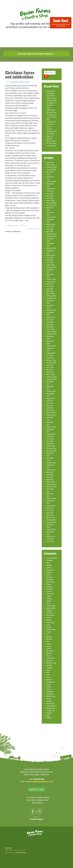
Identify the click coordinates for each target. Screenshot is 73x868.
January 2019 (51, 360)
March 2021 (50, 293)
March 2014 (50, 518)
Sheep (49, 689)
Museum (49, 661)
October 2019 (51, 346)
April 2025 (50, 198)
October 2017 (51, 391)
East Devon (50, 615)
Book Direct (50, 582)
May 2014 (50, 513)
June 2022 (50, 258)
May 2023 (50, 229)
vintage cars (51, 711)
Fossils (49, 632)
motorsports (50, 658)
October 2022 (51, 248)
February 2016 (51, 448)
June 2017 (50, 403)
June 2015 (50, 475)
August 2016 (51, 434)
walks (48, 715)
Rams (48, 677)
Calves (49, 584)
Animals (49, 565)
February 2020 (51, 332)
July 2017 (50, 401)
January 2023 (51, 236)
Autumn (49, 572)
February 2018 (51, 377)
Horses (49, 644)
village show (51, 708)
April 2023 (50, 232)
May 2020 (50, 324)
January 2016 (51, 451)
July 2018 (50, 365)
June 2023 (50, 227)
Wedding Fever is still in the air (18, 226)
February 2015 (51, 484)
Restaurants (51, 682)
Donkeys (49, 613)
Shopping (50, 694)
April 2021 (50, 291)
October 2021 (51, 279)
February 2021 (51, 296)
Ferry (48, 625)
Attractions (50, 570)
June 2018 (50, 367)
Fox (48, 634)
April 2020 (50, 327)
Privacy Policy (21, 853)
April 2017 (50, 408)
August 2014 (51, 506)
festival (49, 627)
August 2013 (51, 537)
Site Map (8, 848)
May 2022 (50, 260)
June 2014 (50, 510)
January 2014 (51, 522)
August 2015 (51, 470)
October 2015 (51, 463)
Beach (49, 575)
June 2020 (50, 322)
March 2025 (50, 201)
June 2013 (50, 541)
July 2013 (50, 539)
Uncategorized (16, 232)
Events (49, 618)
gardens (49, 637)
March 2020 (50, 329)
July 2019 (50, 355)
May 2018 (50, 370)
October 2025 (51, 181)
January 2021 (51, 298)
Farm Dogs (50, 622)
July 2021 (50, 284)
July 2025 (50, 191)
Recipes (49, 680)
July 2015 (50, 472)
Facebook (33, 819)
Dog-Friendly (51, 606)
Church (49, 591)
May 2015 (50, 477)
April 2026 (50, 162)
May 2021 (50, 289)
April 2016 (50, 444)
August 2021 (51, 282)
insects (49, 646)
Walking (49, 713)
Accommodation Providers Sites (52, 560)
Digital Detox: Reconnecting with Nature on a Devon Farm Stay (51, 115)
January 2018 (51, 379)
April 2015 (50, 479)
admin (28, 82)
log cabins (50, 651)
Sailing (49, 687)
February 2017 (51, 413)
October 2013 (51, 529)
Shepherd (50, 692)
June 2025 (50, 193)
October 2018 (51, 363)
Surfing (49, 701)
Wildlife (49, 718)
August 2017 (51, 398)
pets (48, 672)
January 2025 (51, 205)
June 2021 (50, 286)
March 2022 (50, 265)
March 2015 (50, 482)
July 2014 (50, 508)
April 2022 (50, 263)
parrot (48, 670)
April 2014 (50, 515)
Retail (48, 684)
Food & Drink (51, 630)
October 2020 (51, 310)
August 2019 (51, 353)
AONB (49, 568)
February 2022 (51, 267)
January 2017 (51, 415)
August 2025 (51, 189)
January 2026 (51, 170)
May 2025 (50, 196)
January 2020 (51, 334)
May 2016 (50, 441)
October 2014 (51, 498)
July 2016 (50, 436)
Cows (48, 603)
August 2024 (51, 224)
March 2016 (50, 446)
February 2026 (51, 167)
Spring (49, 699)
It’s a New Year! (33, 229)
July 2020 (50, 320)
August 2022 (51, 255)
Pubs (48, 675)
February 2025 (51, 203)
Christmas (50, 589)
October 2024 (51, 217)
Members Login (36, 789)
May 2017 (50, 406)
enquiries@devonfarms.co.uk (39, 782)
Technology (50, 703)
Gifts (48, 641)
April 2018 (50, 372)
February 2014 (51, 520)
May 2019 (50, 358)
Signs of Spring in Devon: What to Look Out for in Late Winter (52, 141)
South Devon (51, 696)
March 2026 (50, 165)
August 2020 (51, 317)
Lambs (49, 649)
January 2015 (51, 487)
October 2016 (51, 427)
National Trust (51, 663)
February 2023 (51, 234)
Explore (49, 620)
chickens (49, 587)
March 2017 (50, 410)
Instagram (40, 819)
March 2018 (50, 375)
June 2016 (50, 439)
